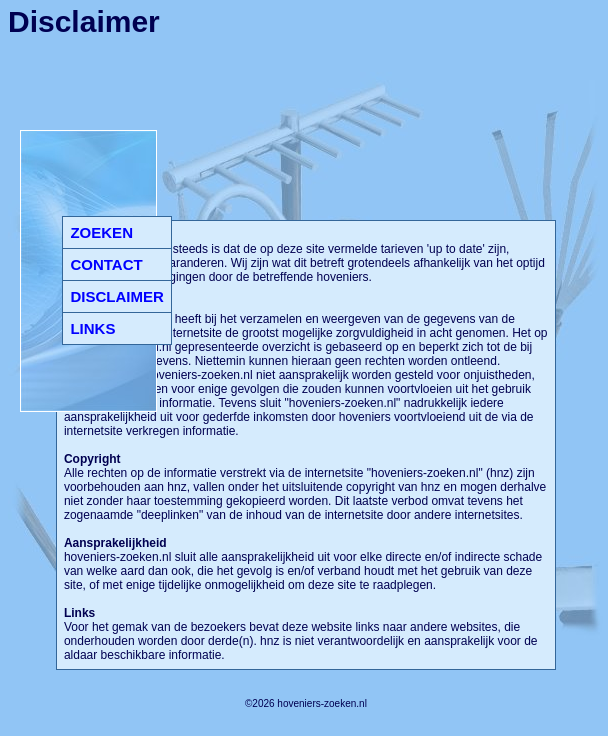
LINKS (92, 328)
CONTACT (106, 264)
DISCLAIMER (116, 296)
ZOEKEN (101, 232)
